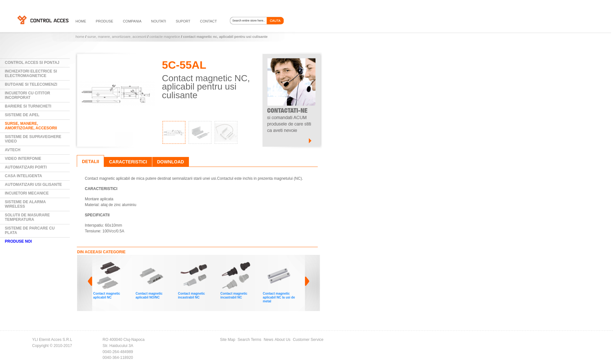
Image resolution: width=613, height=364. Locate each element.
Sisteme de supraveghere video (33, 139)
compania (132, 21)
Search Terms (250, 340)
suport (183, 21)
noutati (159, 21)
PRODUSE (104, 21)
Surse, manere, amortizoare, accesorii (117, 37)
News (269, 340)
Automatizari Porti (26, 167)
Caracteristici (128, 162)
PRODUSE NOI (18, 241)
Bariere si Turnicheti (28, 106)
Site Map (228, 340)
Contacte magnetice (165, 37)
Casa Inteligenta (23, 176)
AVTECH (13, 150)
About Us (283, 340)
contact (209, 21)
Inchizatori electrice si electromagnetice (31, 74)
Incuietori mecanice (27, 193)
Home (80, 37)
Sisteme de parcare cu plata (30, 230)
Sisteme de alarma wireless (25, 204)
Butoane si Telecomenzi (31, 84)
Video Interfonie (23, 159)
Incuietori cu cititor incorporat (27, 95)
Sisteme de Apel (22, 115)
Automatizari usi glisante (33, 185)
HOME (81, 21)
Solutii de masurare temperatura (27, 217)
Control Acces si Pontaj (32, 63)
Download (171, 162)
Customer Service (308, 340)
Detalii (90, 161)
